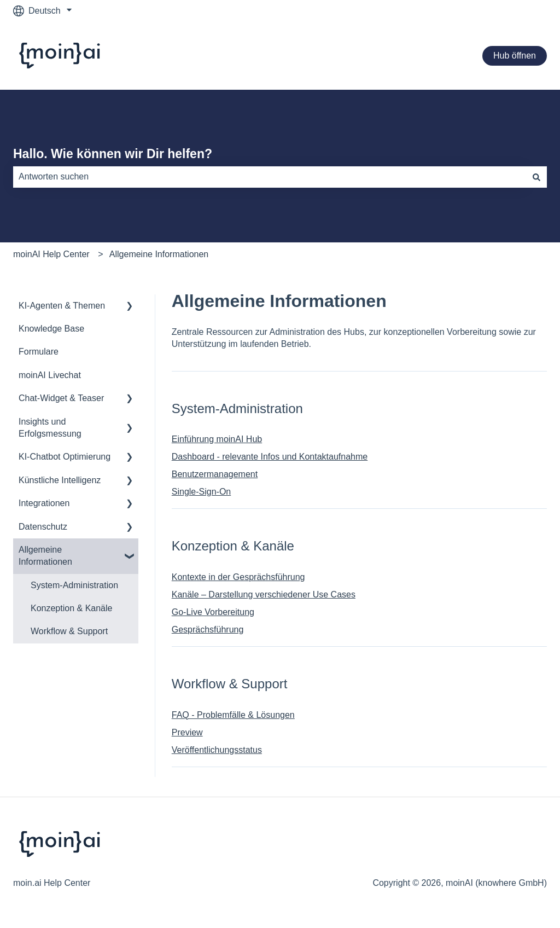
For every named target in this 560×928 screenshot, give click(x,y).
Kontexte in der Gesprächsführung (238, 577)
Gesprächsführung (208, 630)
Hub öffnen (515, 56)
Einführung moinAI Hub (217, 439)
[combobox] (270, 177)
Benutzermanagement (215, 474)
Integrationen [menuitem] (44, 503)
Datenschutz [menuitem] (43, 527)
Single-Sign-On (202, 492)
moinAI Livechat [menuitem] (50, 375)
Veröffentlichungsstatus (217, 750)
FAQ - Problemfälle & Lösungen (233, 715)
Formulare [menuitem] (39, 352)
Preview (187, 732)
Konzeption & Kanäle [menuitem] (71, 608)
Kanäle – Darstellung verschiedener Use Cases (264, 594)
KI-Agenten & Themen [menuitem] (62, 306)
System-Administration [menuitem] (74, 585)
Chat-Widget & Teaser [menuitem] (61, 398)
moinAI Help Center (51, 254)
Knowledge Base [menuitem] (51, 329)
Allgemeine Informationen (159, 254)
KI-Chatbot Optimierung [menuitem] (65, 457)
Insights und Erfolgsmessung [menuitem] (50, 428)
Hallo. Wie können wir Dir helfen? (113, 154)
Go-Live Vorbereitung (213, 612)
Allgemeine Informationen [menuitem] (45, 556)
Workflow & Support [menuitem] (69, 631)
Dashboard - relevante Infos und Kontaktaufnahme (270, 457)
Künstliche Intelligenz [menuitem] (60, 480)
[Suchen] (536, 177)
